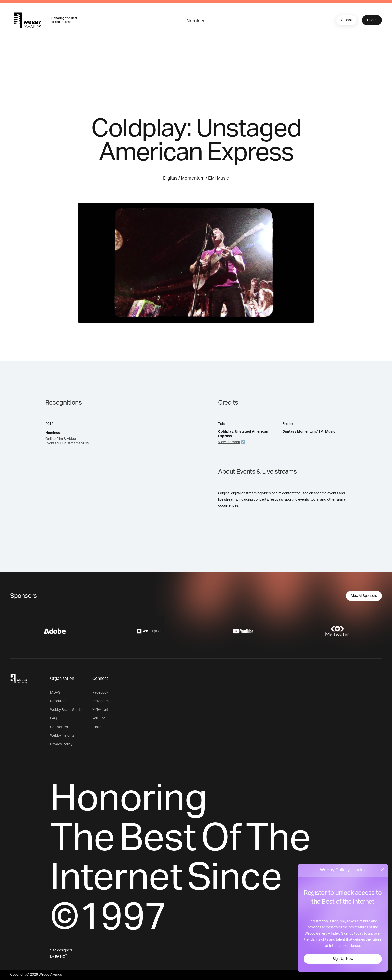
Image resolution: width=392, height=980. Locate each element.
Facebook (100, 693)
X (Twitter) (100, 710)
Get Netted (59, 727)
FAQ (54, 718)
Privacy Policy (61, 744)
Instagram (101, 701)
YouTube (99, 718)
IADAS (55, 693)
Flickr (97, 727)
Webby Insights (62, 736)
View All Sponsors (364, 596)
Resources (59, 701)
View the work (229, 442)
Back (346, 20)
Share (372, 20)
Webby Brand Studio (66, 710)
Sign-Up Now (343, 959)
